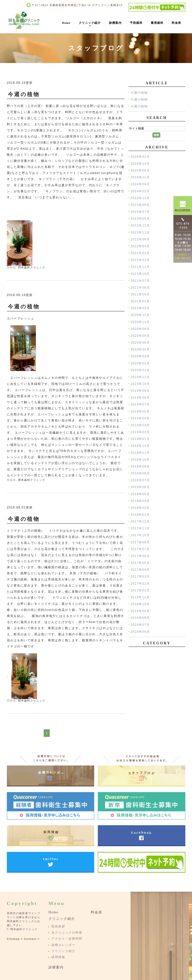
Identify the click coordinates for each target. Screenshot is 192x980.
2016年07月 (140, 625)
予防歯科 (136, 23)
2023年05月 (140, 219)
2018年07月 (140, 480)
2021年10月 (140, 274)
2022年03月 (140, 253)
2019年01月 (140, 439)
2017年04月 (140, 570)
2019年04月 (140, 418)
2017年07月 (140, 549)
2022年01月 (140, 260)
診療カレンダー (63, 945)
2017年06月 (140, 556)
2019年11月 (140, 377)
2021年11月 (140, 267)
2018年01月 (140, 515)
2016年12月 (140, 597)
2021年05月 (140, 294)
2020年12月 (140, 315)
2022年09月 (140, 239)
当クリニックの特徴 (67, 933)
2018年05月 (140, 494)
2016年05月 (140, 632)
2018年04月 (140, 501)
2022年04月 (140, 246)
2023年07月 (140, 212)
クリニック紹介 (90, 23)
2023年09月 (140, 205)
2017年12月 (140, 522)
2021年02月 (140, 308)
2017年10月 (140, 535)
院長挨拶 (58, 926)
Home (66, 23)
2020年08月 (140, 329)
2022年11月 (140, 233)
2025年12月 (140, 164)
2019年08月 (140, 398)
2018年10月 (140, 460)
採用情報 (58, 957)
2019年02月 (140, 432)
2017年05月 (140, 563)
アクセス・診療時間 (67, 939)
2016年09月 (140, 611)
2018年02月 (140, 508)
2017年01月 (140, 590)
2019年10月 (140, 384)
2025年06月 (140, 171)
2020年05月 (140, 343)
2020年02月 (140, 363)
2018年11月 (140, 453)
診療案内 (115, 23)
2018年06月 (140, 487)
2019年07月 (140, 405)
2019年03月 (140, 425)
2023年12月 (140, 198)
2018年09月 (140, 466)
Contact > (32, 939)
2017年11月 (140, 529)
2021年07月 (140, 281)
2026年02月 (140, 157)
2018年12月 (140, 446)
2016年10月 (140, 604)
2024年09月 (140, 184)
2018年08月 (140, 473)
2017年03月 (140, 577)
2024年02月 (140, 191)
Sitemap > (15, 939)
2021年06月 (140, 288)
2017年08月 (140, 542)
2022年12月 (140, 226)
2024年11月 (140, 178)
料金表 (176, 23)
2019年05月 (140, 411)
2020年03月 (140, 356)
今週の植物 (24, 94)
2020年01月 (140, 370)
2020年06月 (140, 336)
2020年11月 (140, 322)
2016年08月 (140, 618)
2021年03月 (140, 301)
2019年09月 (140, 391)
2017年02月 (140, 584)
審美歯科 (157, 23)
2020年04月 (140, 350)
